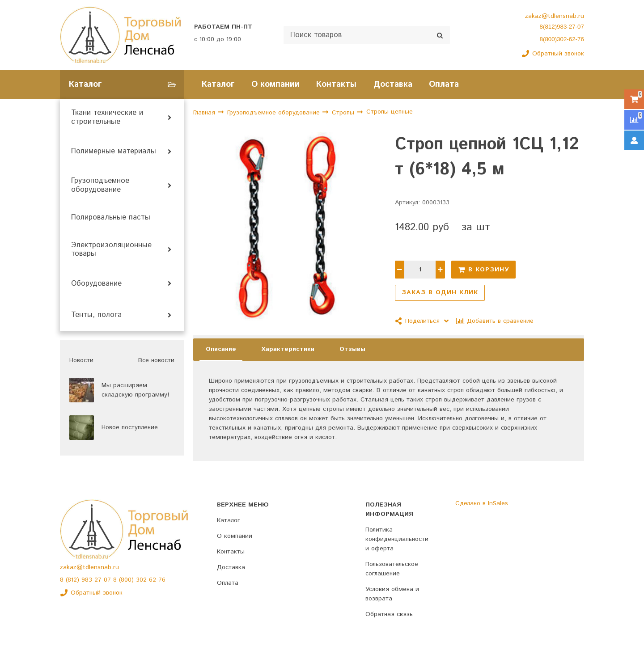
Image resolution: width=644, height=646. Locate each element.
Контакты (336, 84)
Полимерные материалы (114, 152)
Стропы (344, 113)
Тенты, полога (96, 315)
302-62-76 (151, 580)
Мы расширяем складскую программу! (135, 390)
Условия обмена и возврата (392, 594)
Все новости (156, 360)
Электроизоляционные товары (111, 250)
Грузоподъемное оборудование (100, 186)
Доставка (393, 84)
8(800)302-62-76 (562, 39)
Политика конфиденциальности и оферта (397, 539)
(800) (127, 580)
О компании (275, 84)
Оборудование (96, 284)
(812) (74, 580)
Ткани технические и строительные (107, 118)
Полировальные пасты (111, 218)
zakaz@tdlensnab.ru (555, 16)
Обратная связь (389, 614)
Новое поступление (130, 427)
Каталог (218, 84)
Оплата (444, 84)
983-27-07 (97, 580)
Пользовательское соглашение (392, 569)
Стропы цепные (390, 112)
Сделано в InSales (482, 503)
